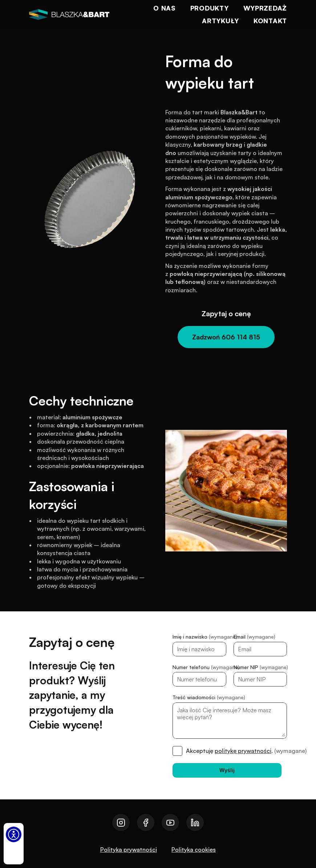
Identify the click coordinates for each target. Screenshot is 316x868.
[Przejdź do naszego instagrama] (121, 822)
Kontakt (270, 21)
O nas (165, 8)
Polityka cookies (194, 849)
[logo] (69, 15)
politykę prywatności (243, 751)
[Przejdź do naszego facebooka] (146, 822)
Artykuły (220, 21)
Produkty (210, 8)
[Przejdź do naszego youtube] (170, 822)
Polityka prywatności (129, 849)
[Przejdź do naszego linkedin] (195, 822)
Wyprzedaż (265, 8)
